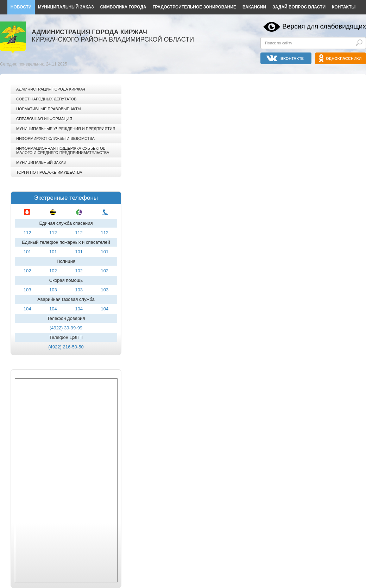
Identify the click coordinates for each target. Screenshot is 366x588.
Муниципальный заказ (66, 7)
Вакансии (254, 7)
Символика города (123, 7)
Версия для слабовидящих (324, 26)
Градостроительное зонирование (194, 7)
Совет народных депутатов (46, 99)
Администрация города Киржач (51, 89)
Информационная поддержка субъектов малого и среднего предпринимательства (63, 150)
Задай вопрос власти (299, 7)
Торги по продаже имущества (49, 172)
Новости (21, 7)
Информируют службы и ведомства (55, 138)
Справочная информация (44, 119)
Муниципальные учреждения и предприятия (66, 129)
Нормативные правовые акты (49, 109)
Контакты (344, 7)
